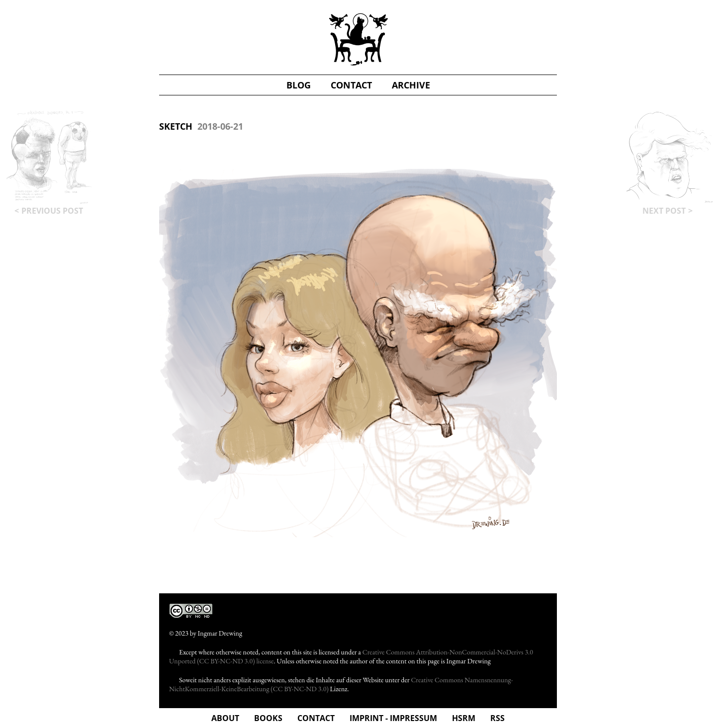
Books (268, 718)
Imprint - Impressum (393, 718)
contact (351, 85)
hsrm (464, 718)
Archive (411, 85)
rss (497, 718)
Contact (316, 718)
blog (299, 85)
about (225, 718)
